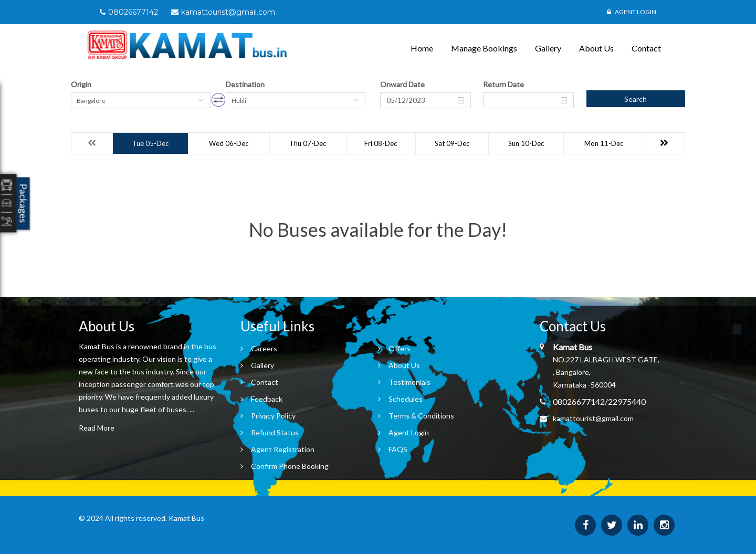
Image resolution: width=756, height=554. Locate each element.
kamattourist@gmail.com (593, 418)
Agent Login (632, 12)
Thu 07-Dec (308, 143)
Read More (97, 428)
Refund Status (275, 432)
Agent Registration (283, 449)
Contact (646, 48)
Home (422, 48)
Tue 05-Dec (150, 143)
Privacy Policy (273, 416)
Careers (264, 348)
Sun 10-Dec (526, 143)
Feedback (267, 399)
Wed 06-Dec (229, 143)
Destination (245, 84)
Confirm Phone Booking (290, 466)
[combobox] (141, 100)
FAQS (398, 449)
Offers (400, 348)
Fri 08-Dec (381, 143)
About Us (596, 48)
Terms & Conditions (421, 416)
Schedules (406, 399)
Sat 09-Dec (452, 143)
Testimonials (409, 382)
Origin (81, 84)
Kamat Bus (186, 518)
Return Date (503, 84)
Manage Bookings (484, 48)
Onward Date (402, 84)
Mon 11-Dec (604, 143)
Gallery (548, 48)
